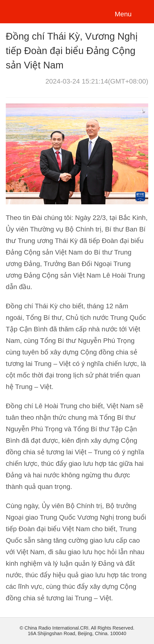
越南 (34, 11)
